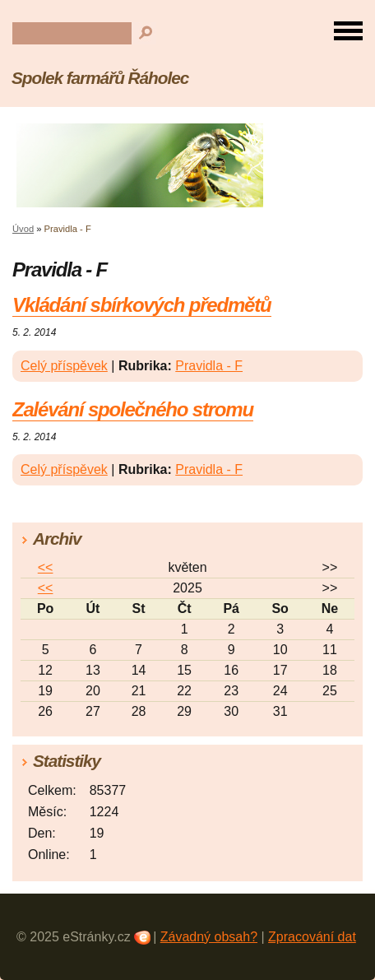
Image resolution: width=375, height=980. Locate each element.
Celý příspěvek (64, 366)
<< (46, 567)
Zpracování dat (312, 937)
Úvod (23, 229)
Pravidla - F (209, 366)
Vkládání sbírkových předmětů (142, 305)
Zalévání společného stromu (133, 409)
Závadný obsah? (209, 937)
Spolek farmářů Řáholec (100, 78)
